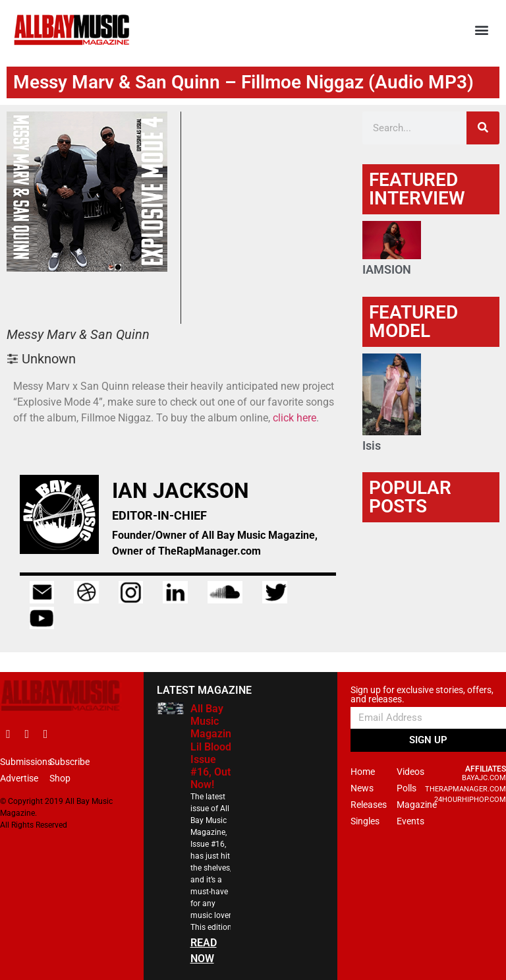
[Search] (483, 128)
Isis (372, 445)
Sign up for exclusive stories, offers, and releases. (422, 695)
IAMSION (387, 269)
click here (295, 418)
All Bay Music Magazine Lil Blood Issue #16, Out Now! (214, 747)
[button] (482, 30)
